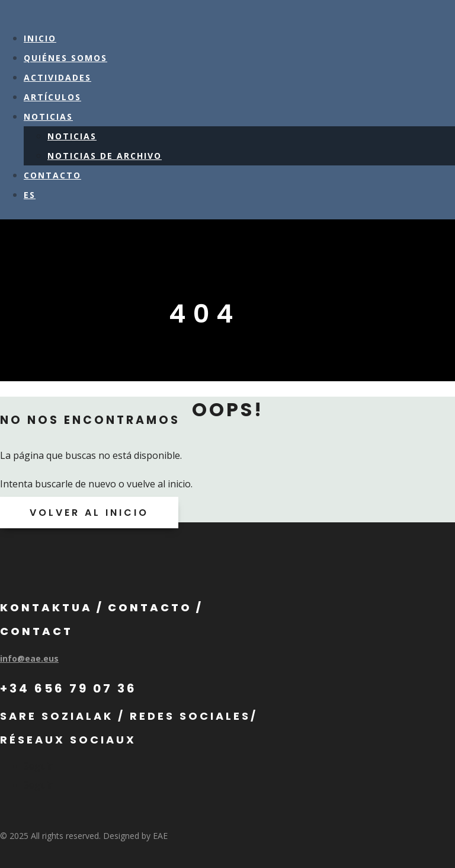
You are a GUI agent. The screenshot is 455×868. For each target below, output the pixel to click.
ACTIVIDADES (57, 77)
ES (30, 195)
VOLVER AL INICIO (89, 513)
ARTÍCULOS (52, 97)
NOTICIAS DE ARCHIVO (105, 156)
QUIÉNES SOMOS (65, 58)
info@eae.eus (29, 658)
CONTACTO (52, 175)
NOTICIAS (48, 117)
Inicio (40, 38)
